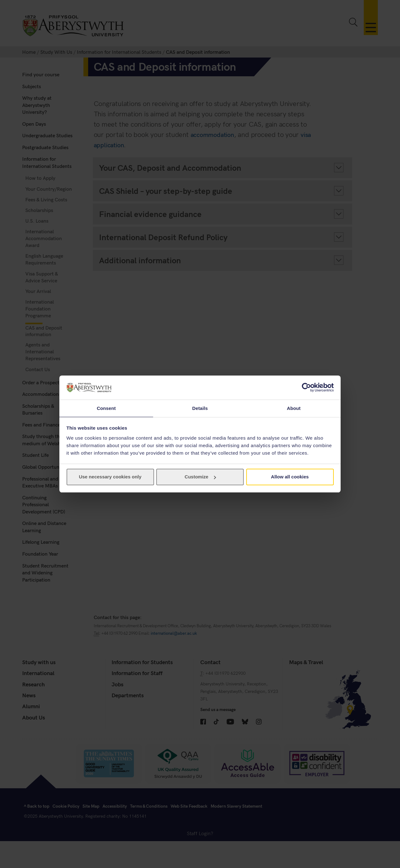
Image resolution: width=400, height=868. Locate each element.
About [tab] (294, 408)
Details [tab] (200, 408)
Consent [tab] (106, 408)
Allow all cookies (290, 477)
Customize (200, 477)
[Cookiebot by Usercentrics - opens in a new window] (306, 387)
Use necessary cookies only (110, 477)
